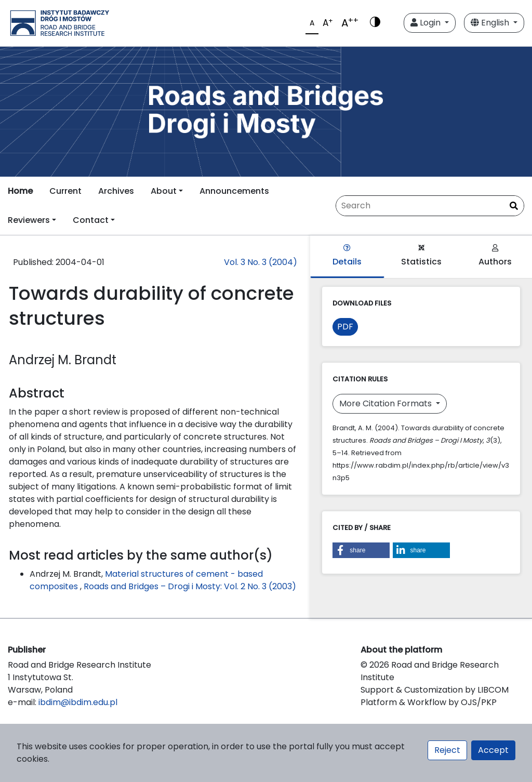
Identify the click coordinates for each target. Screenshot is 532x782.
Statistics (421, 256)
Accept (493, 750)
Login (427, 23)
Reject (447, 750)
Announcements (234, 191)
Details (347, 256)
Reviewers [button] (29, 220)
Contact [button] (91, 220)
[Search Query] (430, 206)
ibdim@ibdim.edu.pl (78, 702)
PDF (345, 327)
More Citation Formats (387, 403)
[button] (361, 550)
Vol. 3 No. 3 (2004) (261, 262)
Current (65, 191)
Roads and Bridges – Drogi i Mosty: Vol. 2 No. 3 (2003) (190, 586)
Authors (495, 256)
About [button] (164, 191)
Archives (116, 191)
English (491, 23)
